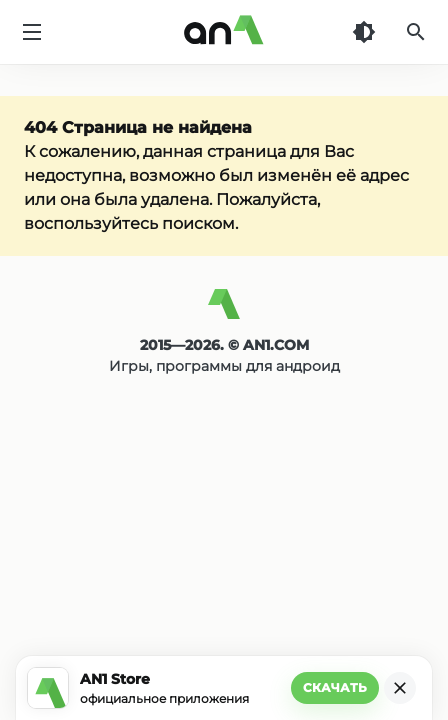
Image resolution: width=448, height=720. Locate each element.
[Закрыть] (400, 688)
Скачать (335, 687)
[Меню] (32, 32)
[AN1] (224, 312)
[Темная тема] (364, 32)
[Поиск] (416, 32)
